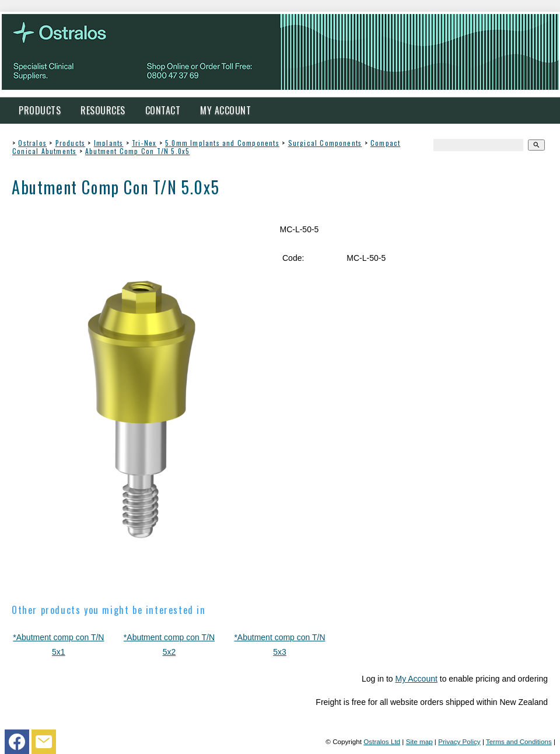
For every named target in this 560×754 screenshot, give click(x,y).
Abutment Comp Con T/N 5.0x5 (137, 151)
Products (40, 110)
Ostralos (32, 143)
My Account (225, 110)
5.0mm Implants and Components (222, 143)
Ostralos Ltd (382, 741)
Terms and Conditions (519, 741)
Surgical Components (325, 143)
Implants (109, 143)
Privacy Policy (459, 741)
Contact (163, 110)
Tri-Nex (144, 143)
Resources (103, 110)
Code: (293, 258)
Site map (419, 741)
